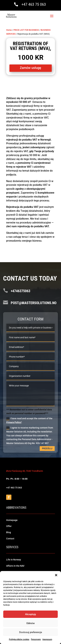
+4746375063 (20, 291)
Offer (9, 526)
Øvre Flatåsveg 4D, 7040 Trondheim (25, 471)
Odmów (30, 623)
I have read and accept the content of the (29, 420)
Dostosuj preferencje (31, 632)
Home (9, 30)
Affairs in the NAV (15, 566)
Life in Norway (14, 560)
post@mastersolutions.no (34, 303)
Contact (10, 539)
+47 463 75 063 (34, 4)
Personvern (36, 639)
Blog (9, 532)
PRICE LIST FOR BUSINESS (26, 30)
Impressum (47, 639)
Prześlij (47, 448)
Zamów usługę (30, 68)
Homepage (12, 520)
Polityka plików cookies (19, 639)
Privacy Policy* (14, 422)
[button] (56, 575)
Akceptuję (30, 614)
